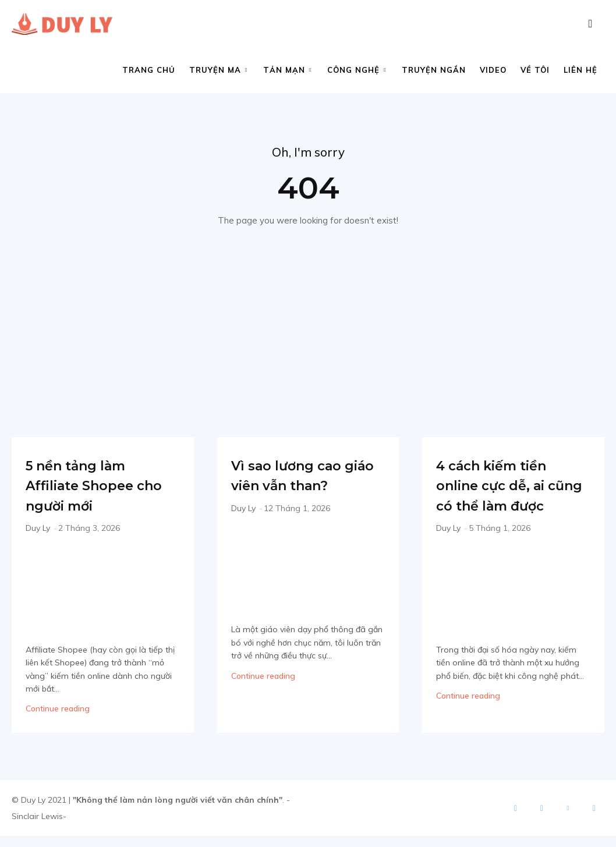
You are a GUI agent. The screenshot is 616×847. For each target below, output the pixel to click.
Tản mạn (287, 70)
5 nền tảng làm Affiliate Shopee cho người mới (96, 488)
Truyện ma (218, 70)
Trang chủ (149, 70)
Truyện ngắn (434, 70)
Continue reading (58, 713)
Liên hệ (580, 70)
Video (493, 70)
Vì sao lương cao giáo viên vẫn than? (303, 488)
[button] (590, 24)
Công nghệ (357, 70)
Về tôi (535, 70)
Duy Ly (38, 532)
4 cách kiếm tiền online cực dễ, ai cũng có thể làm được (511, 499)
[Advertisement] (308, 319)
